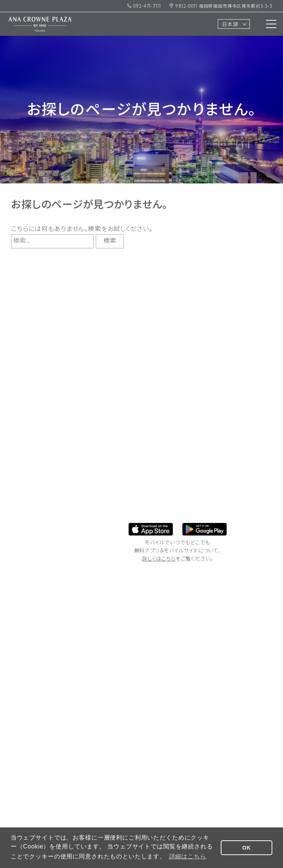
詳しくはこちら (159, 559)
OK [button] (247, 848)
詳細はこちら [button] (188, 856)
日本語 (230, 25)
